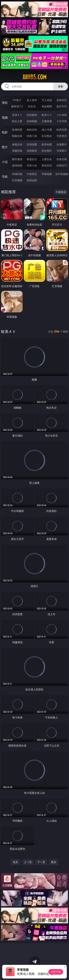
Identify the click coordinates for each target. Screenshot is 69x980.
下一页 (41, 862)
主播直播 (47, 121)
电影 (5, 132)
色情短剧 (32, 180)
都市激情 (17, 159)
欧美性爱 (62, 130)
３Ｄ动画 (62, 115)
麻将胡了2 (17, 106)
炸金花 (32, 106)
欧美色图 (47, 144)
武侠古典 (62, 159)
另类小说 (32, 165)
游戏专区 (62, 100)
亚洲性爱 (17, 130)
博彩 (5, 103)
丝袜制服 (32, 121)
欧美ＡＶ (47, 115)
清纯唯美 (32, 151)
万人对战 (47, 100)
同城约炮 (17, 174)
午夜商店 (32, 174)
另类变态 (62, 136)
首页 (15, 862)
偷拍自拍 (32, 130)
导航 (5, 177)
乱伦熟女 (47, 136)
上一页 (28, 862)
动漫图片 (62, 144)
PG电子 (17, 100)
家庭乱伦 (32, 159)
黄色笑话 (47, 165)
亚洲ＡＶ (17, 115)
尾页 (54, 862)
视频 (5, 117)
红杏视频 (17, 180)
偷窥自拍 (17, 144)
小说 (5, 162)
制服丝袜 (17, 136)
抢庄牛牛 (62, 106)
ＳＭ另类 (62, 121)
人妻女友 (47, 159)
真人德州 (32, 100)
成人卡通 (47, 130)
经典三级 (32, 136)
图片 (5, 147)
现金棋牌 (47, 106)
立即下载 (56, 972)
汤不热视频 (62, 174)
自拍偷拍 (32, 115)
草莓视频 (47, 174)
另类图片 (62, 151)
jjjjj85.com (35, 77)
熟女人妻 (17, 121)
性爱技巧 (62, 165)
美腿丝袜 (17, 151)
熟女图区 (47, 151)
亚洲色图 (32, 144)
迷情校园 (17, 165)
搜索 (61, 86)
